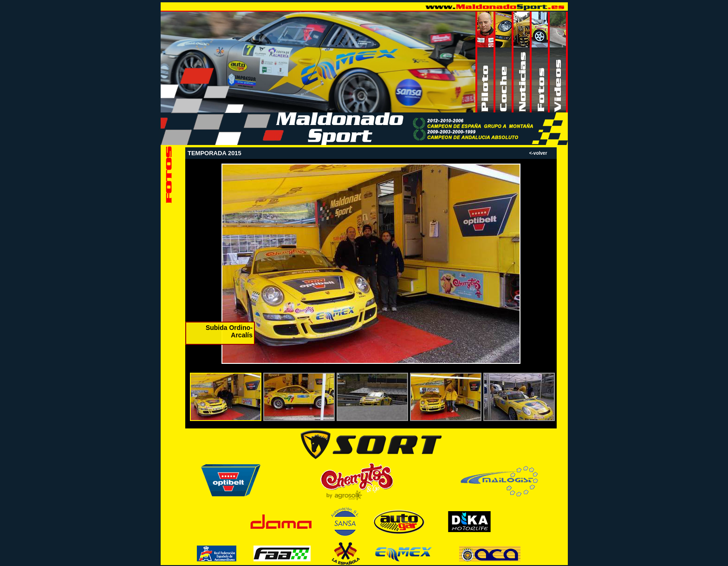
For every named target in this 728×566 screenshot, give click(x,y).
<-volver (538, 153)
